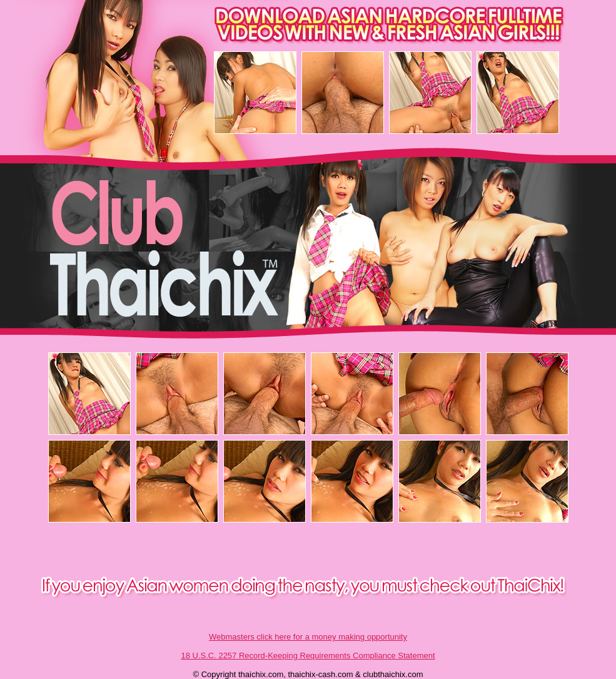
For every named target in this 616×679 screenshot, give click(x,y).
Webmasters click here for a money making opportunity (308, 637)
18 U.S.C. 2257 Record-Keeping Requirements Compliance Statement (308, 656)
